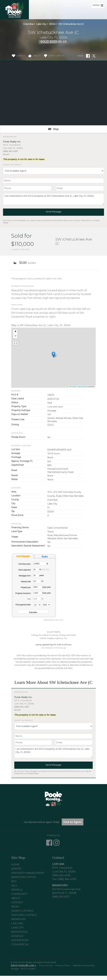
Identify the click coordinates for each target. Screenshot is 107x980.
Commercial (20, 944)
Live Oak (17, 923)
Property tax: (26, 587)
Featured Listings (24, 915)
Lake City (41, 24)
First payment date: (23, 605)
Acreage (17, 936)
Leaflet (73, 387)
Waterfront (20, 940)
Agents (16, 869)
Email (6, 154)
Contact (17, 902)
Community (19, 894)
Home (15, 865)
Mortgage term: (25, 576)
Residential (20, 932)
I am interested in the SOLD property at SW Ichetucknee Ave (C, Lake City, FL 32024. (53, 199)
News (15, 907)
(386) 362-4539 (10, 151)
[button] (53, 355)
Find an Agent (73, 822)
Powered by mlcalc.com (53, 620)
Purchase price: (25, 564)
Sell (14, 886)
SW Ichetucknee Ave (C (71, 24)
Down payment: (25, 570)
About (16, 898)
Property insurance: (23, 593)
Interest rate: (26, 582)
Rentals (17, 890)
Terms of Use (46, 965)
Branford (19, 919)
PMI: (29, 599)
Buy (14, 881)
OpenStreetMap (83, 387)
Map (53, 129)
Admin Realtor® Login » (23, 965)
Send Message (54, 212)
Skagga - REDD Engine (23, 969)
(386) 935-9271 (61, 897)
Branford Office (24, 877)
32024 (52, 24)
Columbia (28, 24)
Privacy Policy (33, 773)
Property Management (28, 873)
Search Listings (22, 911)
